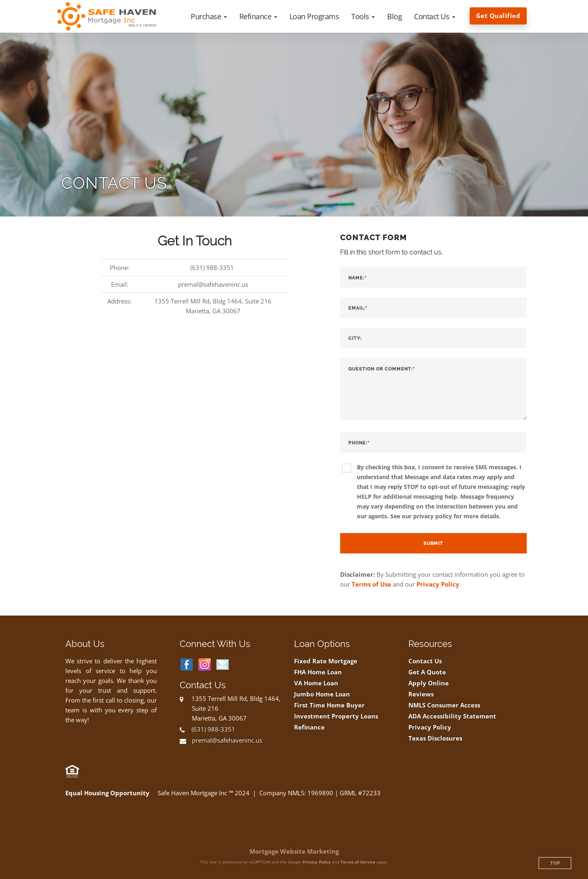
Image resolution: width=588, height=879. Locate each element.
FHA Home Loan (318, 672)
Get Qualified (498, 16)
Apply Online (429, 683)
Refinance (309, 727)
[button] (209, 16)
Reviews (421, 694)
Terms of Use (371, 584)
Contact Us (425, 661)
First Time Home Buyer (329, 705)
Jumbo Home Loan (322, 694)
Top (555, 863)
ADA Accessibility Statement (452, 716)
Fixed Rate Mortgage (326, 661)
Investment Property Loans (336, 716)
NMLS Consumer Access (444, 705)
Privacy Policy (438, 584)
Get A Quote (427, 672)
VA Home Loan (316, 683)
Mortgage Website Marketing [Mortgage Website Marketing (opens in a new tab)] (294, 851)
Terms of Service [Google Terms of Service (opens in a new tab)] (358, 862)
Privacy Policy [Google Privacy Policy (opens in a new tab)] (317, 862)
